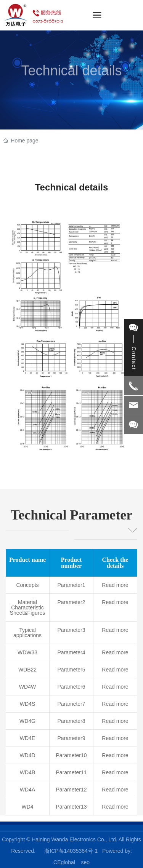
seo (85, 862)
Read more (115, 585)
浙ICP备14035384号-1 (71, 851)
